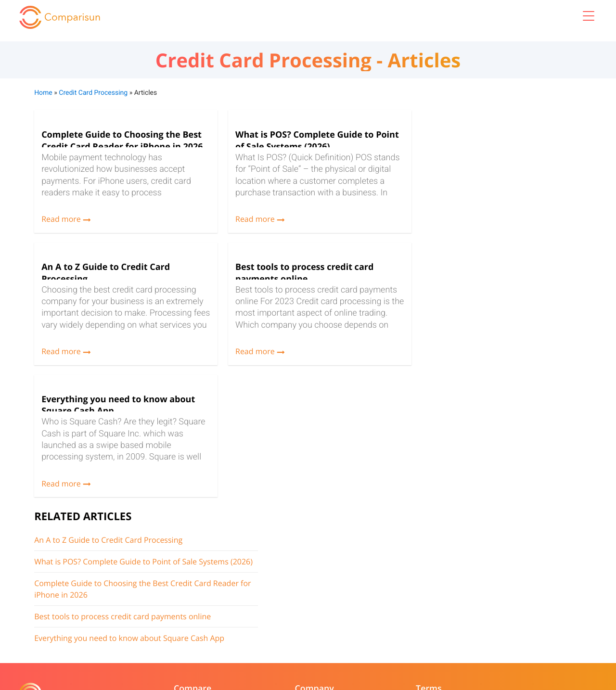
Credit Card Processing (93, 91)
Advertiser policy (342, 590)
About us (231, 563)
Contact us (234, 590)
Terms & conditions (346, 563)
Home (43, 91)
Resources (233, 576)
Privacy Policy (337, 576)
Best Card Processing (151, 563)
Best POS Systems (146, 576)
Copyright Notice (243, 603)
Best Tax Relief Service (153, 603)
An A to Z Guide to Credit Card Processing (474, 140)
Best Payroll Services (150, 590)
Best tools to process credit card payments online (488, 228)
